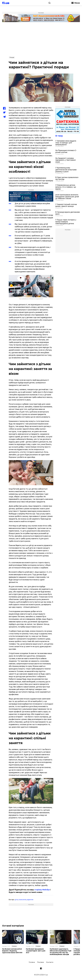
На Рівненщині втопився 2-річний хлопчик (66, 151)
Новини (14, 946)
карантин (30, 900)
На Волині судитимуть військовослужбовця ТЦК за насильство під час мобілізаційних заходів (61, 952)
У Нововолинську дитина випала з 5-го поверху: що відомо (66, 187)
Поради (12, 57)
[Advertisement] (41, 39)
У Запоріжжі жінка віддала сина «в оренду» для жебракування (66, 143)
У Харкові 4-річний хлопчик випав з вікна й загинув (66, 205)
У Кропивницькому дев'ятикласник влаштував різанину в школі (66, 170)
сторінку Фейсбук (42, 890)
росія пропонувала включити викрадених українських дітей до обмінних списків (67, 197)
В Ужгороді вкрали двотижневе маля (68, 213)
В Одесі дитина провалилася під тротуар (67, 178)
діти (16, 900)
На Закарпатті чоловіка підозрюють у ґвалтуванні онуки (66, 160)
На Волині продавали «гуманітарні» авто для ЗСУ (36, 951)
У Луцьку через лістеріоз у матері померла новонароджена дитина (66, 222)
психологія (22, 900)
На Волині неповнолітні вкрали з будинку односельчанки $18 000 (12, 951)
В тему (59, 136)
